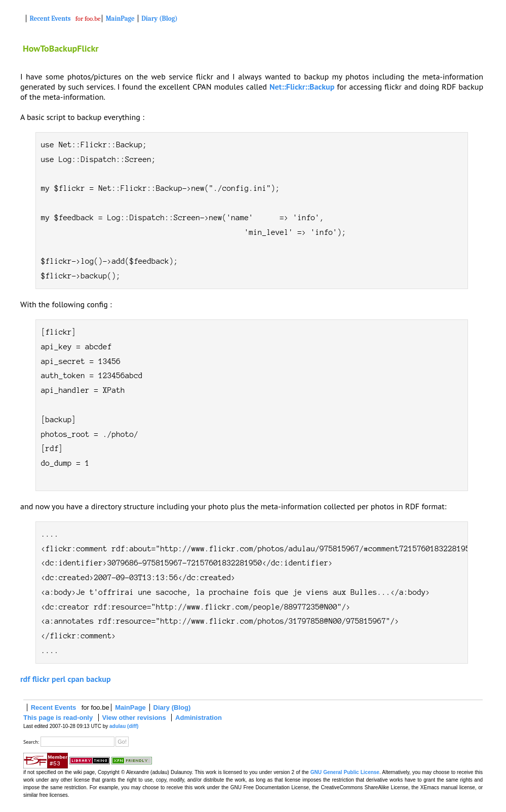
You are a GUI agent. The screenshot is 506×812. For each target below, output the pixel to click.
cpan (75, 679)
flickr (41, 679)
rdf (25, 679)
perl (59, 679)
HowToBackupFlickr (61, 48)
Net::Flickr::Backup (302, 87)
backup (99, 679)
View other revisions (134, 718)
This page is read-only (58, 718)
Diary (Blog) (159, 18)
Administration (199, 718)
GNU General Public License (345, 772)
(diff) (133, 726)
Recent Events (50, 18)
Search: (31, 742)
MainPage (120, 18)
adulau (118, 726)
